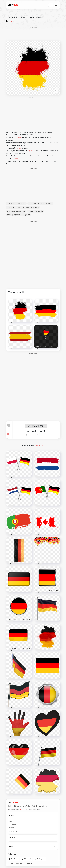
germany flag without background (18, 215)
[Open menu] (56, 5)
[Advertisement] (33, 33)
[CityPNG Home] (13, 5)
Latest (11, 821)
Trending (12, 828)
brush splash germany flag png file (40, 204)
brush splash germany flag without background (23, 207)
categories (15, 159)
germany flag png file (36, 211)
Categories (13, 825)
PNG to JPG (13, 831)
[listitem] (13, 859)
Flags (20, 148)
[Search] (51, 5)
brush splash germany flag (16, 204)
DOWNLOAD (36, 426)
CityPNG (19, 137)
